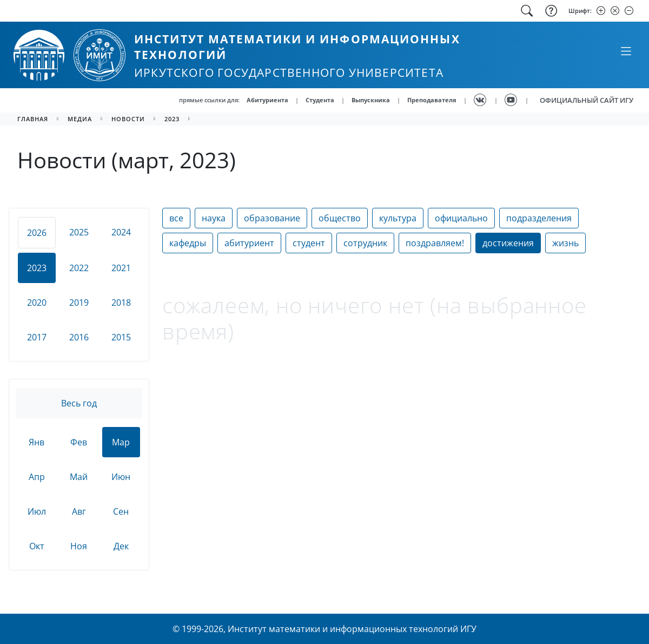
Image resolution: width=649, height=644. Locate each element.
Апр (37, 477)
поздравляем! (435, 243)
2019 (79, 303)
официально (461, 218)
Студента (320, 100)
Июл (37, 511)
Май (79, 477)
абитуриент (249, 243)
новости (128, 119)
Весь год (79, 403)
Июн (121, 477)
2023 (172, 119)
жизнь (565, 243)
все (176, 218)
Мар (121, 442)
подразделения (539, 218)
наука (214, 218)
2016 (79, 337)
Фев (79, 442)
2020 (37, 303)
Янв (37, 442)
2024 (121, 232)
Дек (121, 546)
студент (309, 243)
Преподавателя (432, 100)
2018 (121, 303)
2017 (37, 337)
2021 (121, 268)
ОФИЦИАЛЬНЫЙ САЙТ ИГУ (587, 100)
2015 (121, 337)
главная (33, 119)
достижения (508, 243)
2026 (37, 233)
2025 (79, 232)
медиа (80, 119)
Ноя (79, 546)
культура (398, 218)
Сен (121, 511)
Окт (37, 546)
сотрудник (365, 243)
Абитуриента (267, 100)
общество (340, 218)
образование (272, 218)
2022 (79, 268)
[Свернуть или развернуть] (626, 51)
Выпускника (371, 100)
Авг (79, 511)
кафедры (188, 243)
